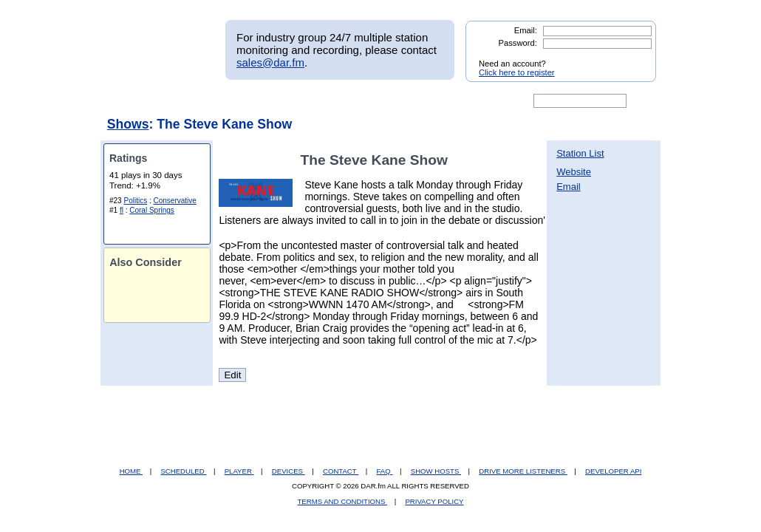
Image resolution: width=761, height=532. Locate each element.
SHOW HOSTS (436, 471)
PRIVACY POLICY (434, 501)
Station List (580, 153)
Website (574, 172)
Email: (526, 30)
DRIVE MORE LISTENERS (523, 471)
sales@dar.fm (270, 62)
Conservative (175, 201)
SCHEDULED (183, 471)
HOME (131, 471)
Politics (135, 201)
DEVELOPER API (613, 471)
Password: (518, 43)
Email (569, 187)
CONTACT (341, 471)
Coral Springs (152, 210)
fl (122, 210)
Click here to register (517, 72)
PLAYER (239, 471)
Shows (128, 124)
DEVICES (289, 471)
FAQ (385, 471)
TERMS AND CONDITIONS (343, 501)
